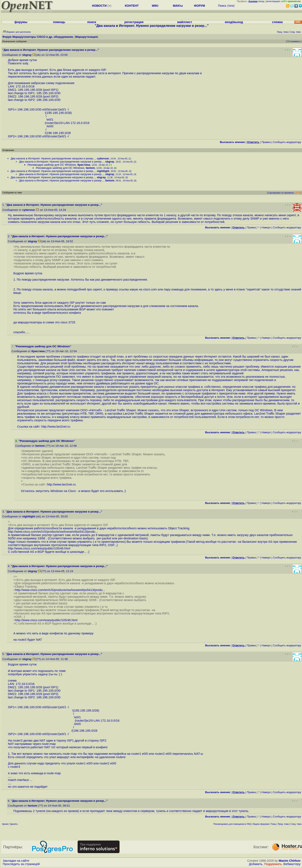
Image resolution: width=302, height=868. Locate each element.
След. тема (296, 824)
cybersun (103, 158)
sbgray (27, 55)
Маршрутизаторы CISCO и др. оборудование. (43, 37)
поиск (92, 22)
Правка (266, 142)
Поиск (222, 6)
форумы (21, 22)
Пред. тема (283, 824)
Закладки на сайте (16, 861)
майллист (185, 22)
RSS (298, 193)
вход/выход (234, 22)
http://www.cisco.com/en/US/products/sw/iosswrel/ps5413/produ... (53, 532)
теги (231, 6)
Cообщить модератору (287, 142)
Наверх (266, 227)
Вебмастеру (292, 864)
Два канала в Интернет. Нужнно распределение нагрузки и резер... (53, 158)
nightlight (103, 171)
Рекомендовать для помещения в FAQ (232, 824)
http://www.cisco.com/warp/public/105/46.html (39, 548)
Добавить (256, 864)
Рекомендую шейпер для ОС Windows (52, 165)
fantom (90, 168)
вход (262, 1)
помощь (59, 22)
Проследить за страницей (21, 864)
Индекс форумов (261, 824)
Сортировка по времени (281, 193)
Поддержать (273, 864)
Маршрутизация (86, 37)
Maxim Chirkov (290, 861)
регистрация (273, 1)
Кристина (84, 165)
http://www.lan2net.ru (56, 427)
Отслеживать (294, 41)
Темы (273, 824)
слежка (277, 22)
